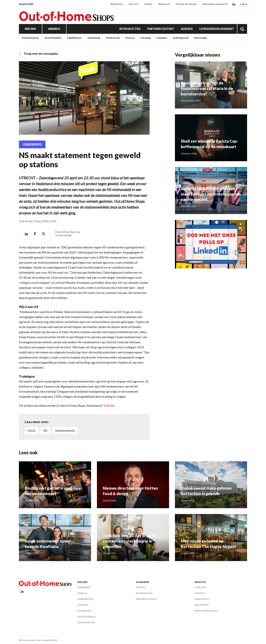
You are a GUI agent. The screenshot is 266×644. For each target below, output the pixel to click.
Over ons (133, 4)
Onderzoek (113, 38)
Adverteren (117, 4)
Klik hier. (109, 405)
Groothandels (53, 38)
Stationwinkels (65, 430)
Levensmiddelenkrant (217, 29)
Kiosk (32, 430)
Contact (148, 4)
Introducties (130, 29)
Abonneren (164, 4)
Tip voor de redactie (186, 4)
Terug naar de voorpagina (38, 54)
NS (45, 430)
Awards (54, 29)
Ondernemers (30, 38)
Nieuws (30, 29)
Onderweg (94, 38)
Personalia (201, 38)
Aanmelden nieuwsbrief (215, 4)
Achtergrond (181, 38)
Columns (162, 38)
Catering (145, 38)
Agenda (187, 29)
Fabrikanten (74, 38)
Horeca (130, 38)
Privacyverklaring (206, 611)
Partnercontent (161, 29)
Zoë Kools (26, 221)
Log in (244, 4)
